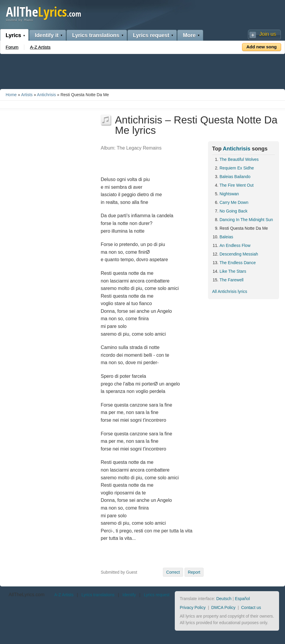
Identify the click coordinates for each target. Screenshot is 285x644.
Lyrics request (151, 35)
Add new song (262, 47)
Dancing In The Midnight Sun (246, 220)
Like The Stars (233, 271)
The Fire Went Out (237, 185)
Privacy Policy (193, 607)
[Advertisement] (142, 70)
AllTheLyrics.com (27, 595)
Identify (129, 595)
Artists (27, 95)
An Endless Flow (235, 245)
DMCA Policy (223, 607)
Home (11, 95)
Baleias (226, 237)
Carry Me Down (234, 202)
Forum (12, 47)
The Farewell (232, 280)
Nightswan (229, 194)
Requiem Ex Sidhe (237, 168)
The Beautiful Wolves (239, 159)
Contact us (251, 607)
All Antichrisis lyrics (230, 291)
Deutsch (224, 599)
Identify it (47, 35)
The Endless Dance (238, 263)
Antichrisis (47, 95)
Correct (173, 572)
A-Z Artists (40, 47)
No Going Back (233, 211)
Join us (268, 34)
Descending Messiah (239, 254)
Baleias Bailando (235, 177)
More (189, 35)
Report (194, 572)
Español (242, 599)
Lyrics (13, 35)
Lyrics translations (96, 35)
